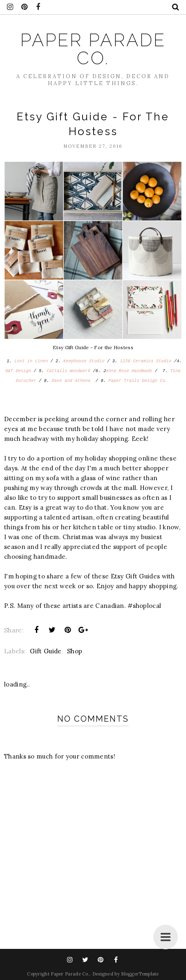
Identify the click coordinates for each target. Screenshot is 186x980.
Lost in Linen (31, 361)
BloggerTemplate (140, 974)
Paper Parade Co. (93, 49)
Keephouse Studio (84, 361)
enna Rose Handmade (129, 371)
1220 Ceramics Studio (146, 361)
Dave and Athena (74, 381)
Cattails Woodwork (68, 371)
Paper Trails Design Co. (138, 381)
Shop (75, 651)
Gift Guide (46, 651)
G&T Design (18, 371)
